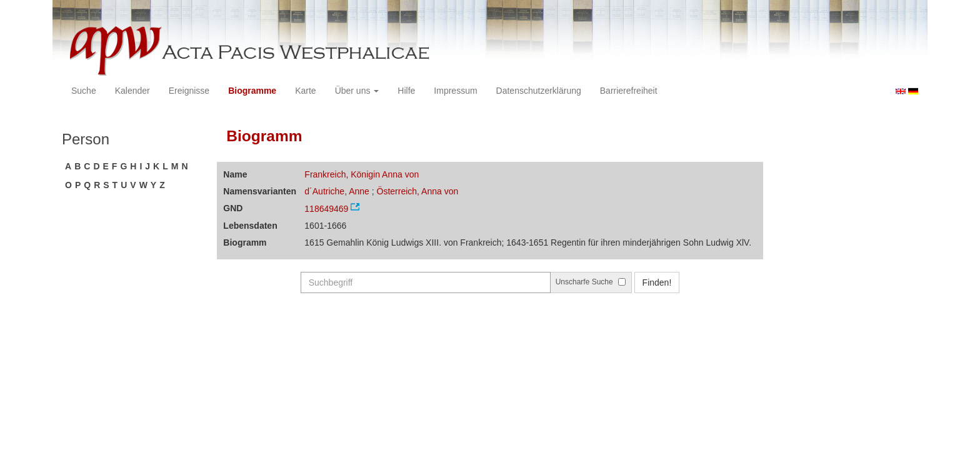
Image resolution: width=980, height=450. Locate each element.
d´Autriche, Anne (337, 191)
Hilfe (406, 91)
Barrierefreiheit (629, 91)
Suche (84, 91)
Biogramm (264, 136)
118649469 (326, 209)
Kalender (132, 91)
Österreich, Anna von (418, 191)
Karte (305, 91)
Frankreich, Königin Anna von (362, 174)
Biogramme (252, 91)
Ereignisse (189, 91)
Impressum (455, 91)
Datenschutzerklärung (539, 91)
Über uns (357, 91)
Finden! (657, 282)
